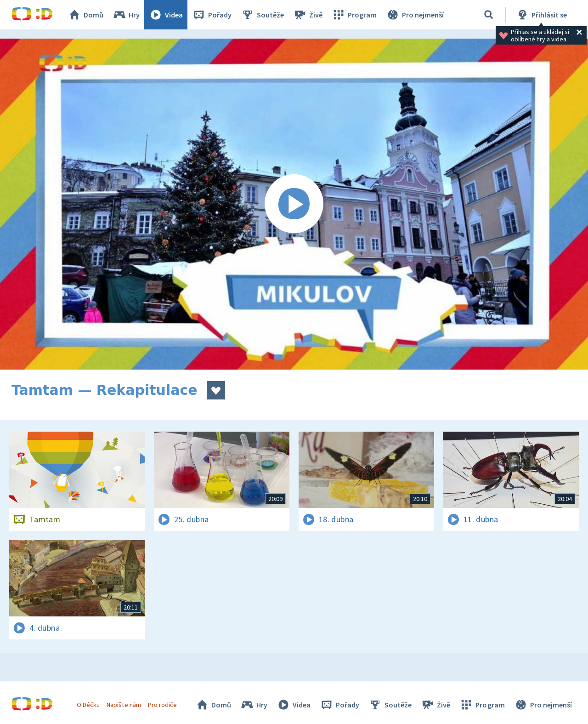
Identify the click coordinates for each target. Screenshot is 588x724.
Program (354, 15)
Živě (308, 15)
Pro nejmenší (415, 15)
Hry (126, 15)
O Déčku (88, 705)
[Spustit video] (294, 204)
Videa (166, 15)
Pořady (212, 15)
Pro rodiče (162, 705)
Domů (85, 15)
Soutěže (262, 15)
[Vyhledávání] (489, 15)
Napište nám (124, 705)
